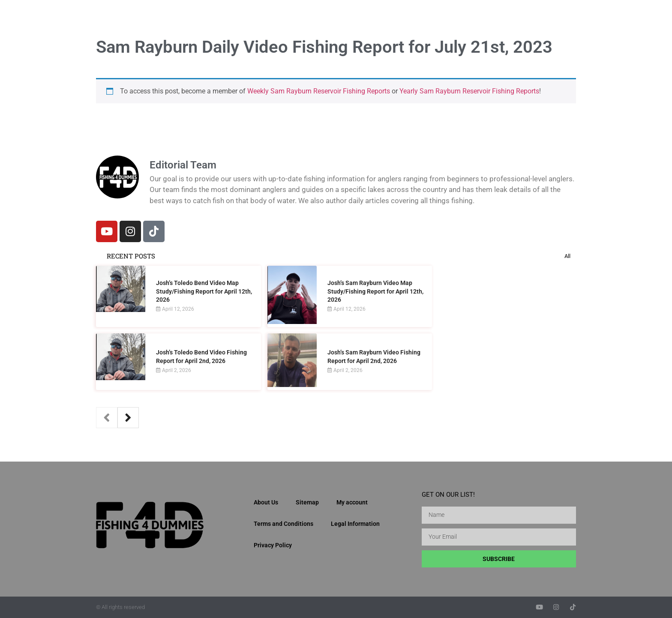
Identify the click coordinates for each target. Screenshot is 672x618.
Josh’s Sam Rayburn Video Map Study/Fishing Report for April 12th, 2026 (375, 291)
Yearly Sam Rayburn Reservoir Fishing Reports (469, 91)
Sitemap (307, 502)
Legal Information (355, 524)
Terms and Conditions (283, 524)
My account (352, 502)
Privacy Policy (273, 545)
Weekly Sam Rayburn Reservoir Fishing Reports (319, 91)
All (567, 256)
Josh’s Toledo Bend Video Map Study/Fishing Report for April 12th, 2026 (204, 291)
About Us (266, 502)
